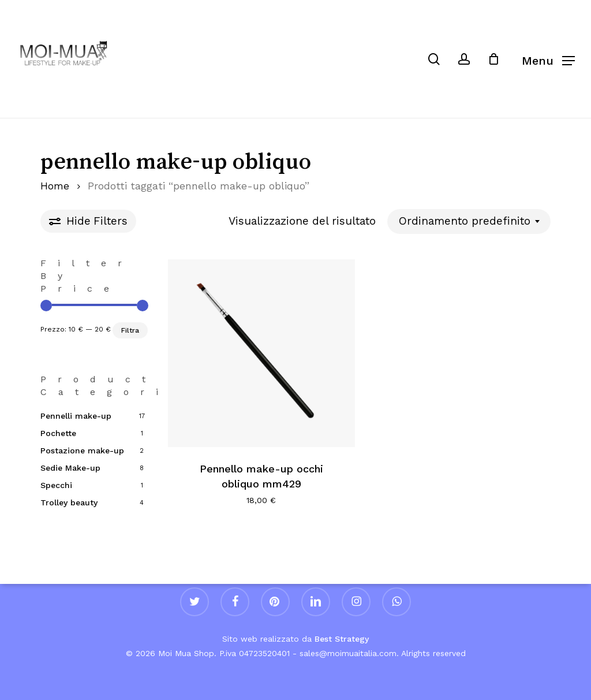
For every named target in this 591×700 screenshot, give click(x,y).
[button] (548, 59)
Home (55, 186)
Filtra (130, 330)
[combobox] (469, 221)
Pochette (58, 433)
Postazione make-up (82, 450)
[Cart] (499, 59)
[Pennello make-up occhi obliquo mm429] (261, 353)
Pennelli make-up (76, 416)
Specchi (56, 485)
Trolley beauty (69, 502)
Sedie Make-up (70, 468)
